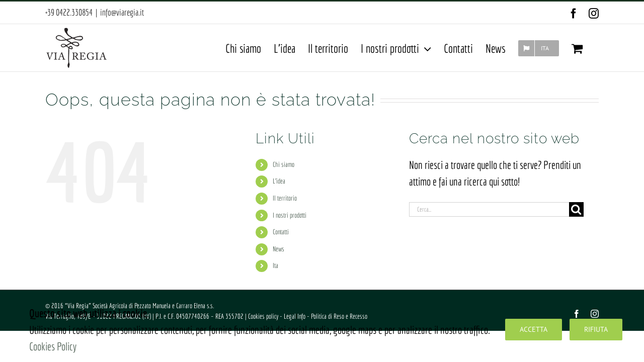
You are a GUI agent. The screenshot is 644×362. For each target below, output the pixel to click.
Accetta (534, 329)
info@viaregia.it (122, 12)
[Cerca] (576, 209)
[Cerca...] (489, 209)
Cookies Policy (53, 346)
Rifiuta (596, 329)
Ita (275, 265)
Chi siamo (284, 164)
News (278, 249)
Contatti (281, 232)
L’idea (279, 181)
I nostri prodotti (290, 215)
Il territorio (285, 198)
